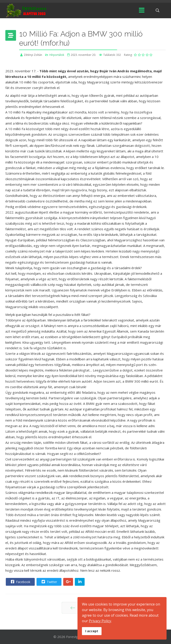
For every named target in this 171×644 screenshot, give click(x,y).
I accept (92, 631)
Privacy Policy (100, 621)
